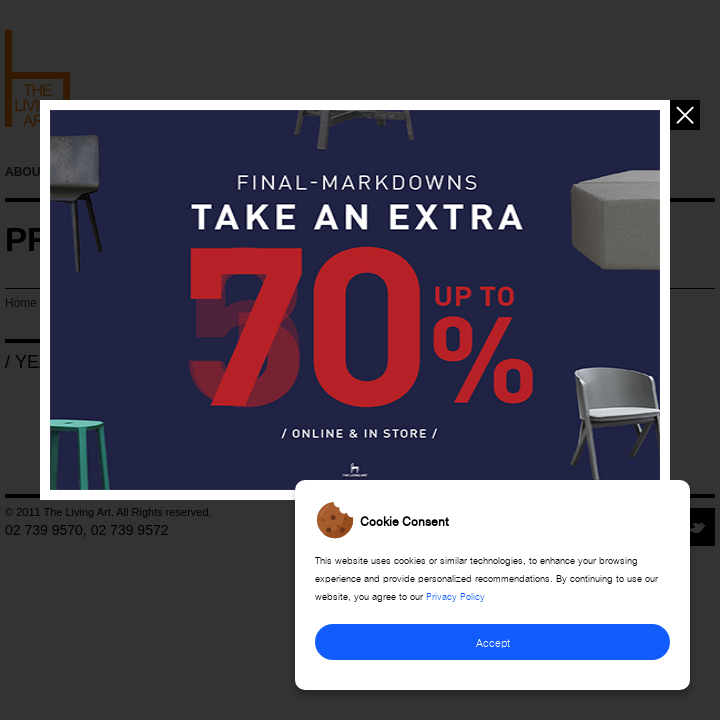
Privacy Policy (455, 595)
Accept (493, 641)
